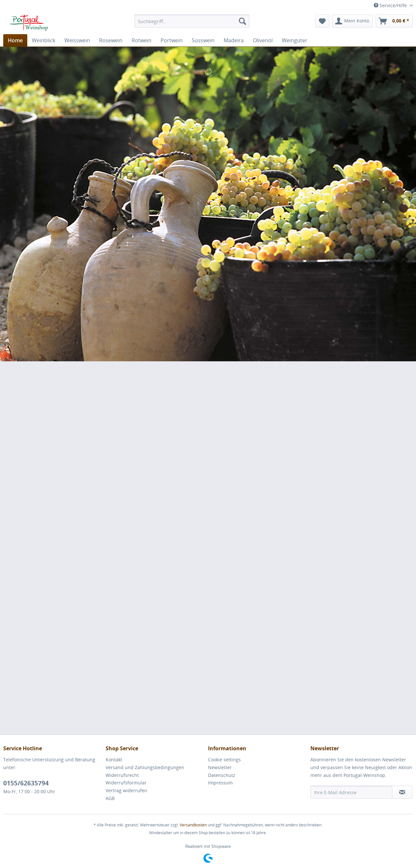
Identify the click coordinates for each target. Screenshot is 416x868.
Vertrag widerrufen (126, 790)
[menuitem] (192, 21)
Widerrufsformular (126, 783)
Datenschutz (222, 775)
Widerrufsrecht (122, 775)
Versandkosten (193, 825)
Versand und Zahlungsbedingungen (145, 767)
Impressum (220, 783)
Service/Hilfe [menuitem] (391, 5)
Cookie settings (224, 760)
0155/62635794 (26, 783)
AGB (110, 798)
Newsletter (220, 767)
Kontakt (114, 760)
